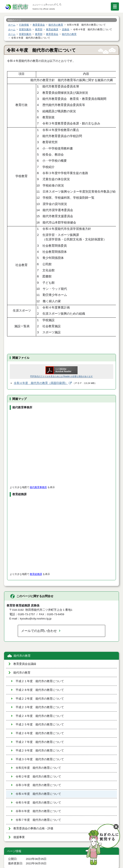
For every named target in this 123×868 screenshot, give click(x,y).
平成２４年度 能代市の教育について (40, 716)
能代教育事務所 (38, 487)
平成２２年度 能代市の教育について (40, 699)
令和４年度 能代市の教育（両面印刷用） (41, 383)
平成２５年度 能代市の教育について (40, 725)
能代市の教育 (22, 656)
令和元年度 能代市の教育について (38, 768)
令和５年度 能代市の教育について (38, 803)
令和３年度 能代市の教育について (38, 785)
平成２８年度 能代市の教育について (40, 690)
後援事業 (19, 837)
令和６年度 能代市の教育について (38, 811)
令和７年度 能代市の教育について (38, 820)
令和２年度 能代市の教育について (38, 777)
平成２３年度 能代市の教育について (40, 707)
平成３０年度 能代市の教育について (40, 759)
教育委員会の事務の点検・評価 (33, 828)
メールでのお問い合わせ (39, 631)
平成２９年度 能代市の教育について (40, 751)
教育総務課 (36, 574)
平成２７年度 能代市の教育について (40, 742)
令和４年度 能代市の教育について (38, 794)
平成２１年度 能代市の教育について (40, 681)
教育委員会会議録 (25, 664)
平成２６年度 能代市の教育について (40, 733)
